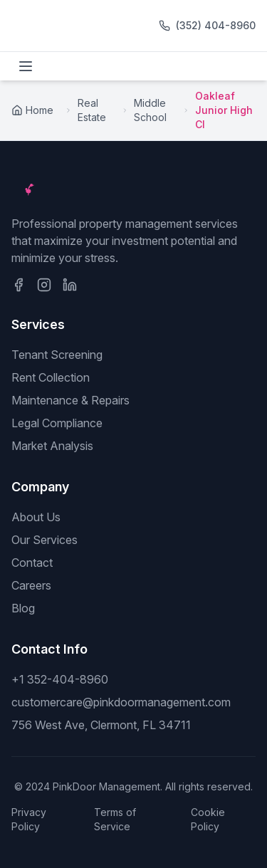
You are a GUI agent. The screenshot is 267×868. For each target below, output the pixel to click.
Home (32, 110)
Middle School (150, 110)
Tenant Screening (57, 355)
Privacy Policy (29, 819)
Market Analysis (52, 446)
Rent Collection (51, 377)
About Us (36, 517)
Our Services (44, 540)
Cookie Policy (208, 819)
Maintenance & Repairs (70, 400)
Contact (32, 563)
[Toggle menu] (26, 66)
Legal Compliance (57, 423)
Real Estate (92, 110)
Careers (31, 585)
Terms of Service (115, 819)
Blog (23, 608)
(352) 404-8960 (216, 25)
